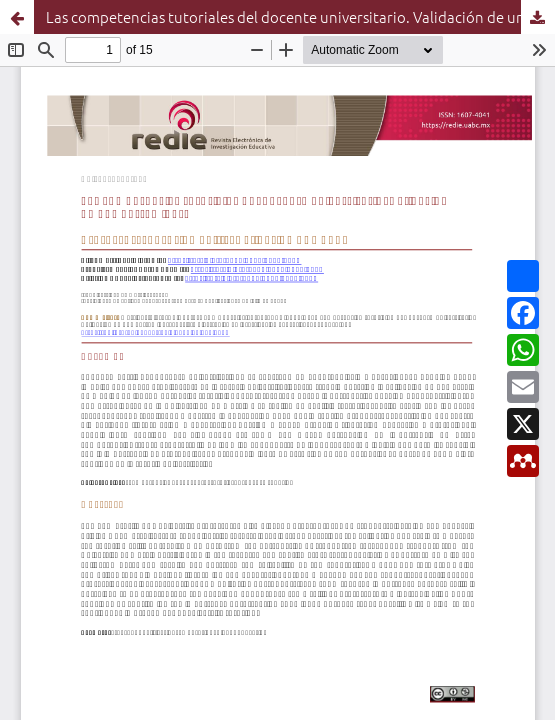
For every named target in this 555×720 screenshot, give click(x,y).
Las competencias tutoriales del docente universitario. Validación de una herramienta (300, 16)
